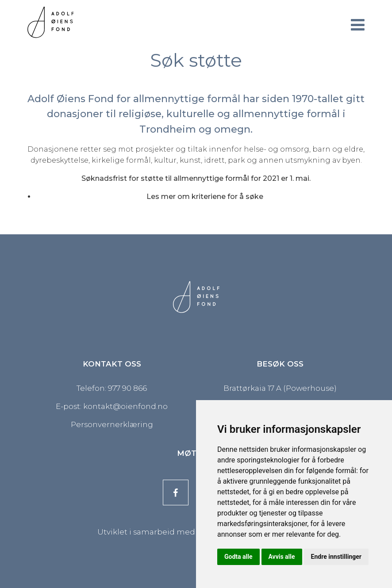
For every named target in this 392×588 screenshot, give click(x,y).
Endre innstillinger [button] (336, 557)
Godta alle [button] (238, 557)
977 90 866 (127, 388)
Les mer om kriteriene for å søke (205, 197)
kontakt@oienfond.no (125, 406)
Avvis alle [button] (282, 557)
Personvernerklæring (112, 424)
